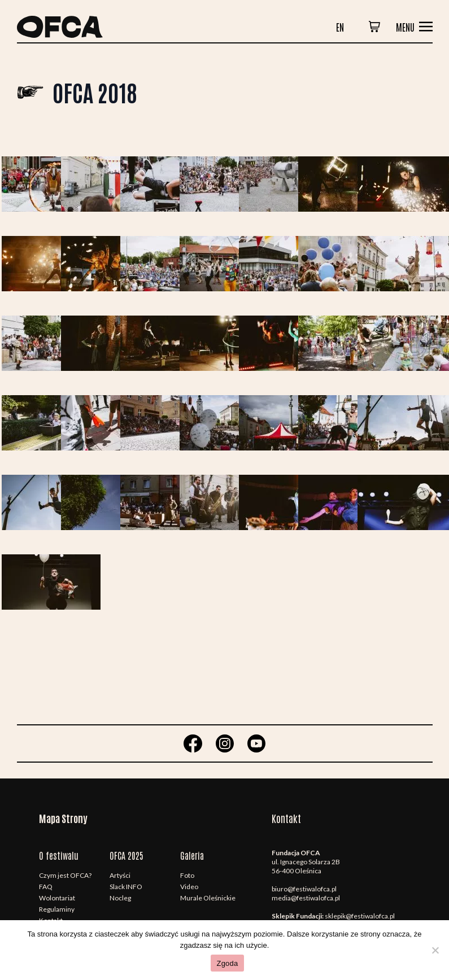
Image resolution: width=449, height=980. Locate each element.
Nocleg (120, 898)
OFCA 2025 (127, 855)
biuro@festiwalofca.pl (304, 889)
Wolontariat (57, 898)
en (340, 27)
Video (189, 887)
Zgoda (227, 963)
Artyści (120, 875)
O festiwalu (59, 855)
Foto (187, 875)
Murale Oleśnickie (208, 898)
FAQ (46, 887)
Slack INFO (126, 887)
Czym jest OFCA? (65, 875)
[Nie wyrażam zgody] (435, 950)
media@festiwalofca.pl (306, 898)
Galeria (192, 855)
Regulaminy (57, 909)
